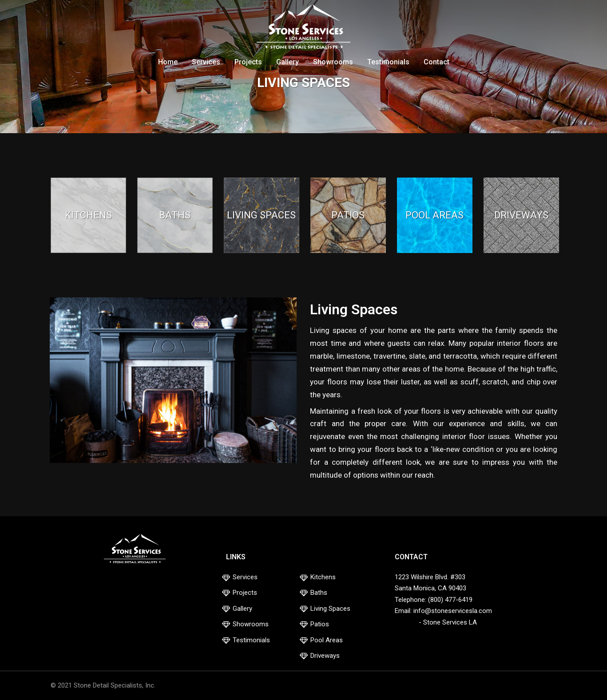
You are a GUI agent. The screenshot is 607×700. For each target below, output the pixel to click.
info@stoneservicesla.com (453, 611)
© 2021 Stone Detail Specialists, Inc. (103, 685)
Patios (320, 624)
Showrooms (333, 62)
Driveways (325, 656)
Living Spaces (330, 609)
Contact (436, 62)
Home (168, 62)
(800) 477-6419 (450, 600)
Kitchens (323, 577)
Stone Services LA (450, 622)
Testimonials (388, 62)
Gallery (288, 62)
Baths (319, 593)
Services (206, 62)
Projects (248, 62)
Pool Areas (327, 640)
